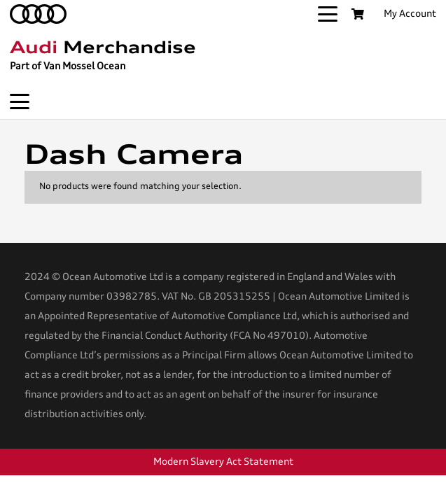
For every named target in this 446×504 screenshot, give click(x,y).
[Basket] (357, 14)
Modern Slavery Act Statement (223, 462)
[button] (328, 14)
